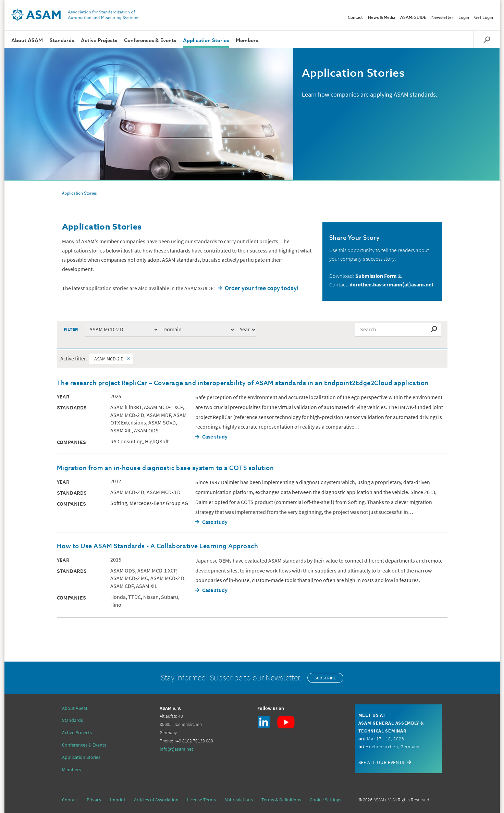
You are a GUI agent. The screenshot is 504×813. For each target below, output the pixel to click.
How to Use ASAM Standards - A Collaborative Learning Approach (158, 546)
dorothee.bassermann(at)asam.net (391, 284)
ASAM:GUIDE (413, 18)
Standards (62, 41)
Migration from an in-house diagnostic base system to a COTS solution (165, 468)
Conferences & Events (150, 41)
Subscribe (325, 678)
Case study (215, 436)
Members (247, 41)
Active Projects (99, 41)
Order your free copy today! (262, 288)
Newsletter (442, 18)
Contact (355, 18)
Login (464, 18)
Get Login (484, 18)
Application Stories (206, 41)
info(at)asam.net (176, 749)
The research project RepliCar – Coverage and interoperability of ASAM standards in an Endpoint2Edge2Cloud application (243, 383)
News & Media (382, 18)
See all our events (382, 762)
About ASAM (27, 41)
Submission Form (376, 276)
